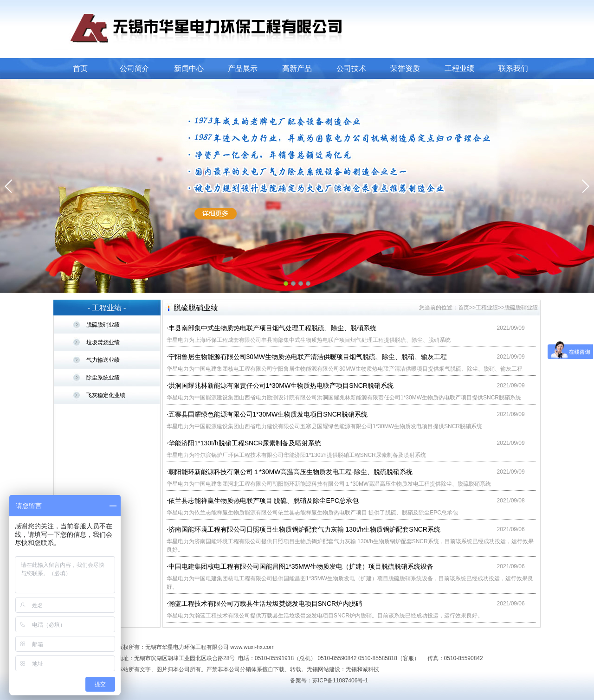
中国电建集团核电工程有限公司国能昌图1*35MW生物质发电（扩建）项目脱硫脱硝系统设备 (301, 566)
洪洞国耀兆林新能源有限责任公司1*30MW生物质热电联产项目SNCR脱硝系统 (281, 385)
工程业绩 (459, 68)
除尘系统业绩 (103, 378)
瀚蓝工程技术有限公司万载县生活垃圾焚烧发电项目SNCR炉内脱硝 (265, 604)
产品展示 (243, 68)
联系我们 (513, 68)
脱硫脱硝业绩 (103, 325)
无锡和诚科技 (362, 669)
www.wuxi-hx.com (252, 647)
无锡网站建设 (323, 669)
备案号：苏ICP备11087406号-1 (329, 681)
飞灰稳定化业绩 (106, 395)
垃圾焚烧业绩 (103, 342)
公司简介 (135, 68)
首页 (80, 68)
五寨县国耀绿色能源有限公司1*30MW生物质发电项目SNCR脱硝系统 (268, 414)
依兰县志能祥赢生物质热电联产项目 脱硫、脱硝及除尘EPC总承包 (264, 501)
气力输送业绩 (103, 360)
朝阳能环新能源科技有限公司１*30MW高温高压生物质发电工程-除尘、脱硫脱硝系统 (291, 472)
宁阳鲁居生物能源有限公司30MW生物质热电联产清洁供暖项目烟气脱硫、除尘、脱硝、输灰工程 (308, 357)
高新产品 (297, 68)
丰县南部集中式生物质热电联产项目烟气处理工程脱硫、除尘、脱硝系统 (272, 328)
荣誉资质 (405, 68)
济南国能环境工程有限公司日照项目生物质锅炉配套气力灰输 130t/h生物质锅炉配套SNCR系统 (304, 529)
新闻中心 (189, 68)
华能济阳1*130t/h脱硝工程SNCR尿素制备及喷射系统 (245, 443)
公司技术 (351, 68)
